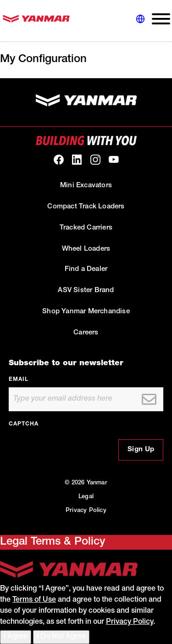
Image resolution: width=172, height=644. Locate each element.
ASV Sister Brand (86, 290)
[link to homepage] (36, 21)
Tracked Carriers (86, 228)
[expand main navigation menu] (158, 21)
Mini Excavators (86, 186)
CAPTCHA (24, 424)
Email (19, 379)
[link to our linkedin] (77, 160)
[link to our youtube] (114, 160)
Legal (86, 497)
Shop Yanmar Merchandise (86, 312)
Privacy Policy (86, 511)
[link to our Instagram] (95, 160)
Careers (86, 333)
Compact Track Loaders (86, 207)
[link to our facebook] (59, 160)
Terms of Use (34, 600)
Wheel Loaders (86, 249)
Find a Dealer (86, 269)
